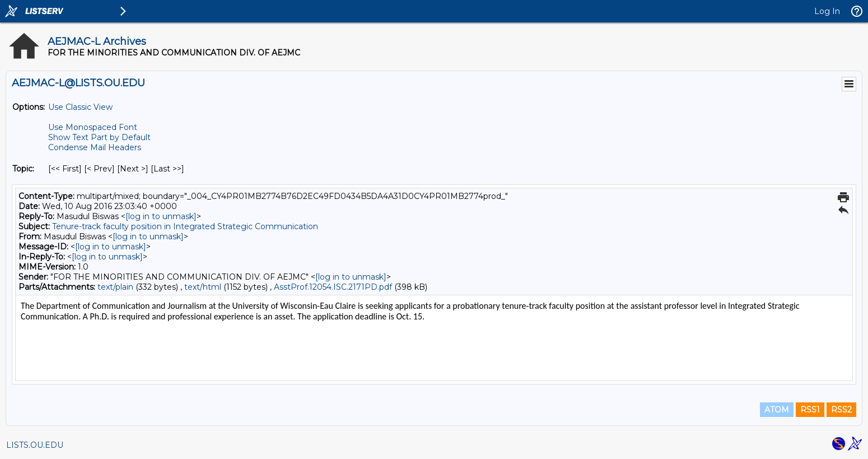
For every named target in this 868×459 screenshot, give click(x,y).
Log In (827, 11)
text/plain (115, 287)
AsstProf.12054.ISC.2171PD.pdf (333, 287)
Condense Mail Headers (95, 147)
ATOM (777, 410)
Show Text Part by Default (99, 137)
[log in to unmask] (161, 216)
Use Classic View (80, 107)
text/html (203, 287)
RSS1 (810, 410)
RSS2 (841, 410)
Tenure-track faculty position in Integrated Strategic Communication (185, 226)
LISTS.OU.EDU (35, 445)
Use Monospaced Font (93, 127)
